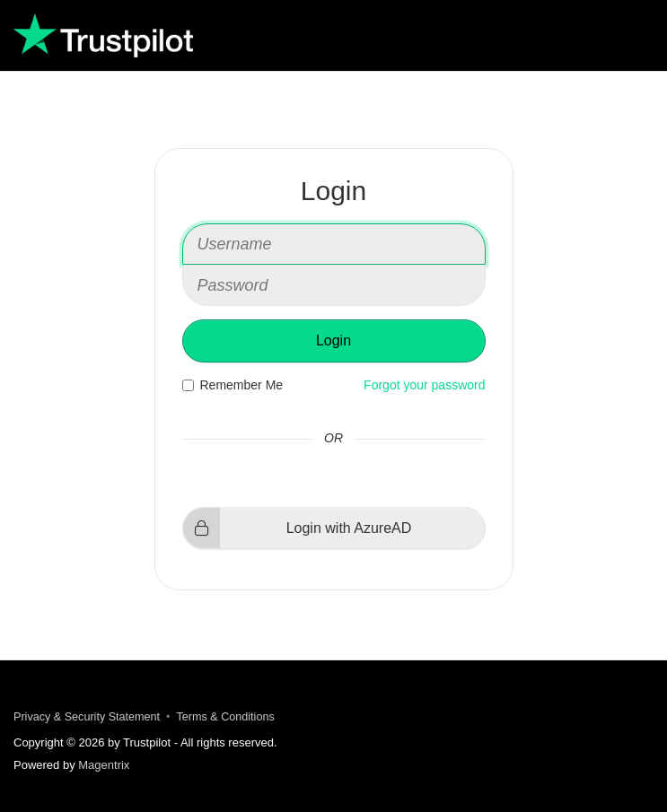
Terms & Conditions (226, 717)
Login (333, 341)
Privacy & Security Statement (87, 717)
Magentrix (104, 765)
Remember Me (233, 385)
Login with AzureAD (298, 528)
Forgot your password (424, 385)
